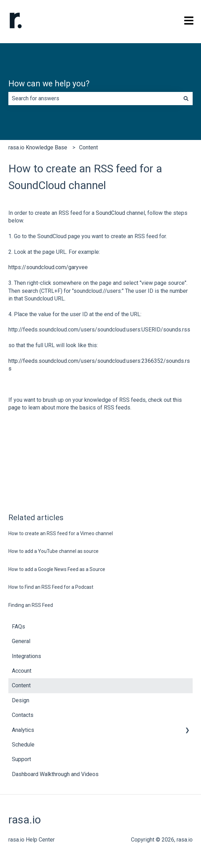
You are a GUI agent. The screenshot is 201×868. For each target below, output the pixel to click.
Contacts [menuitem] (23, 715)
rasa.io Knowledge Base (38, 147)
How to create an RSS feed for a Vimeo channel (61, 533)
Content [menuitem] (21, 685)
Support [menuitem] (21, 759)
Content (88, 147)
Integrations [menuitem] (26, 656)
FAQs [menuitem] (18, 627)
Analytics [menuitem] (23, 730)
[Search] (186, 99)
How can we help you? (49, 84)
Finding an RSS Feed (31, 605)
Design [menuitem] (21, 700)
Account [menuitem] (22, 671)
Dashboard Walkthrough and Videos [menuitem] (55, 774)
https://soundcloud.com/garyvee (48, 267)
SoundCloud (110, 213)
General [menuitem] (21, 641)
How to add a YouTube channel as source (53, 551)
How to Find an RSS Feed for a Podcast (51, 587)
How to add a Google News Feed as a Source (57, 569)
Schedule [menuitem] (23, 745)
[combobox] (94, 99)
